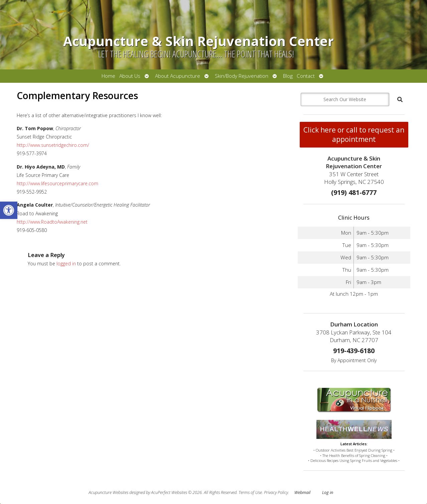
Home (108, 76)
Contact (306, 76)
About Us (130, 76)
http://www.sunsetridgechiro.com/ (53, 145)
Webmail (302, 492)
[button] (9, 210)
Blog (288, 76)
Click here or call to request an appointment (354, 135)
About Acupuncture (178, 76)
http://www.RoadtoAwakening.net (52, 222)
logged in (66, 264)
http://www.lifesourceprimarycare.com (57, 183)
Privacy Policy (276, 492)
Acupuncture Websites (108, 492)
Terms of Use (250, 492)
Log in (328, 492)
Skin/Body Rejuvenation (242, 76)
